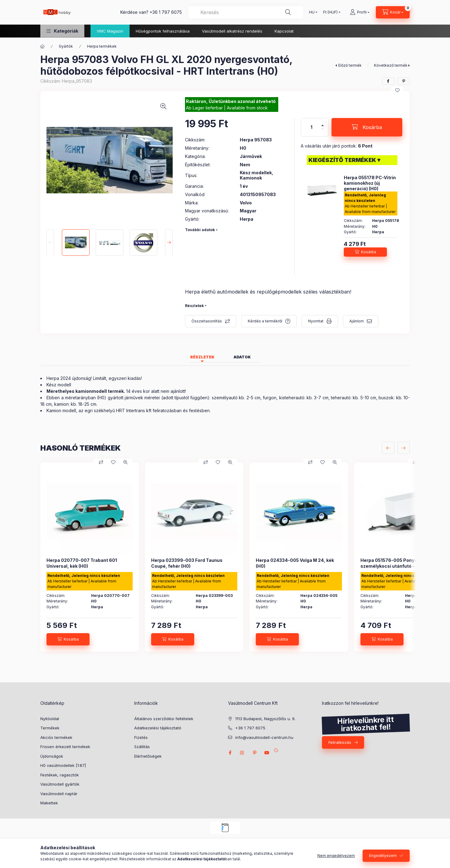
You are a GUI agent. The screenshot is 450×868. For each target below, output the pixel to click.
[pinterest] (404, 81)
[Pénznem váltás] (330, 12)
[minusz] (323, 129)
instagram (242, 753)
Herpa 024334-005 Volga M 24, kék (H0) (295, 563)
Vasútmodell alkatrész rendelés (232, 31)
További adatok (200, 230)
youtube (267, 753)
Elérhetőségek (148, 756)
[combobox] (246, 12)
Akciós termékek (56, 737)
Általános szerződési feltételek (164, 719)
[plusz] (323, 125)
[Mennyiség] (311, 127)
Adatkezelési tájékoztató (158, 728)
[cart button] (393, 12)
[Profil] (360, 12)
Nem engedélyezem (336, 856)
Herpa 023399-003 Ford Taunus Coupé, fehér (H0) (187, 563)
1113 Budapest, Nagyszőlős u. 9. (265, 719)
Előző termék (350, 65)
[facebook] (388, 81)
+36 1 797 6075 (166, 12)
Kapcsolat (284, 31)
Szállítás (142, 747)
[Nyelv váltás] (312, 12)
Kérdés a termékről (265, 321)
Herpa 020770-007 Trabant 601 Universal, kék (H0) (82, 563)
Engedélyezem (383, 856)
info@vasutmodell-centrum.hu (264, 737)
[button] (62, 31)
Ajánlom (357, 321)
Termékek (50, 728)
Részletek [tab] (202, 357)
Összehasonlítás (207, 321)
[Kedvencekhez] (397, 90)
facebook (230, 753)
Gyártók (66, 46)
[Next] (169, 243)
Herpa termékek (102, 46)
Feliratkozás (340, 742)
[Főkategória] (42, 46)
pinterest (255, 753)
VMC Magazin (110, 31)
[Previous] (50, 243)
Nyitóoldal (50, 719)
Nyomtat (316, 321)
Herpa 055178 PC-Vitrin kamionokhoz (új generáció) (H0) (370, 183)
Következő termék (391, 65)
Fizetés (141, 737)
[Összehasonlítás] (101, 462)
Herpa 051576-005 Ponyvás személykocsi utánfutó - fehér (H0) (399, 563)
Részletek (194, 306)
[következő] (404, 448)
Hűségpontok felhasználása (163, 31)
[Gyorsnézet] (126, 462)
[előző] (388, 448)
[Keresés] (288, 12)
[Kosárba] (367, 127)
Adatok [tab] (242, 357)
